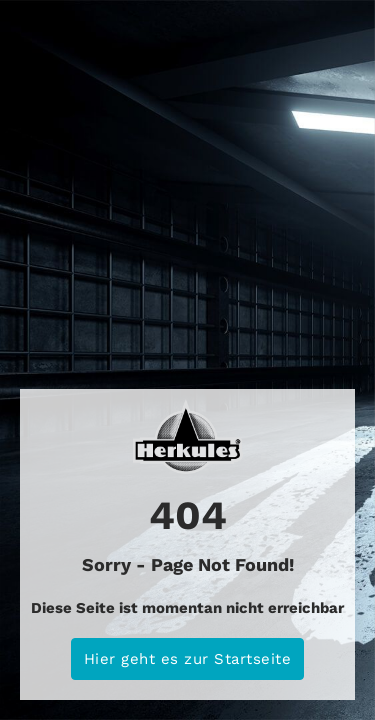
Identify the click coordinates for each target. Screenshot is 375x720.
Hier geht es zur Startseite (188, 659)
